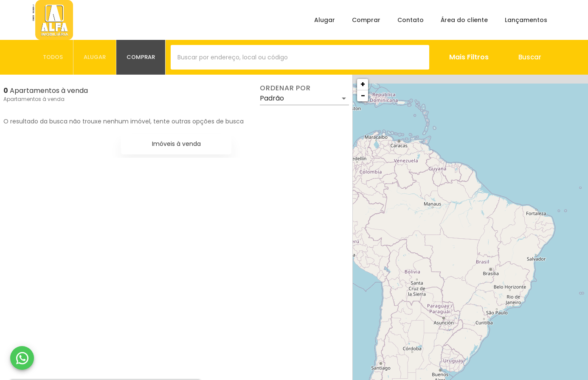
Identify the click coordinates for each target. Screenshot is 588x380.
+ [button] (363, 84)
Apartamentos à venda (34, 99)
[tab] (53, 57)
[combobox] (300, 57)
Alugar (325, 20)
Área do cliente (464, 20)
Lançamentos (526, 20)
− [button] (363, 96)
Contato (411, 20)
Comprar (366, 20)
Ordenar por (285, 88)
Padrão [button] (272, 98)
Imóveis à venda (176, 144)
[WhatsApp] (22, 358)
